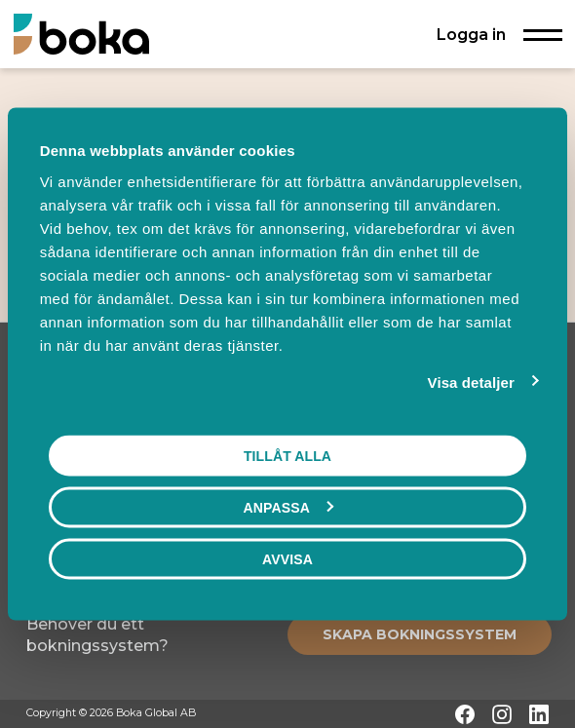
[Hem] (81, 34)
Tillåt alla (287, 456)
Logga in (471, 34)
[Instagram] (502, 714)
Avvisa (287, 559)
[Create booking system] (420, 634)
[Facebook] (465, 714)
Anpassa (288, 508)
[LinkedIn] (539, 714)
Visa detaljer (471, 383)
